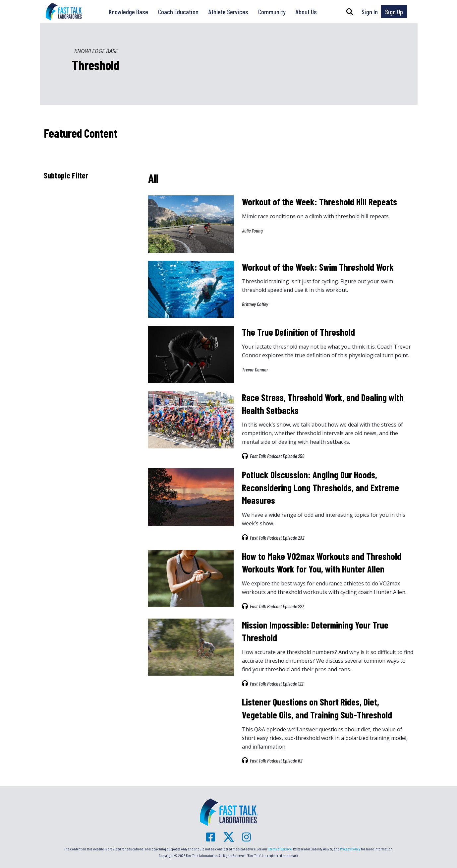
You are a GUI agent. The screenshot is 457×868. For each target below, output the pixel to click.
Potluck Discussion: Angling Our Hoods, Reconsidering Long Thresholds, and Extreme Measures (320, 487)
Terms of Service (280, 849)
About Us (306, 12)
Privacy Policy (350, 849)
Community (272, 12)
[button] (350, 12)
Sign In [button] (370, 12)
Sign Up (394, 12)
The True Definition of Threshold (298, 332)
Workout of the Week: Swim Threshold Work (318, 267)
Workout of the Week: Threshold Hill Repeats (319, 202)
